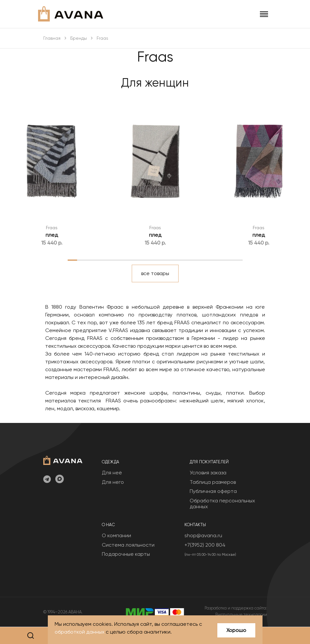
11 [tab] (169, 260)
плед (52, 235)
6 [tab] (121, 260)
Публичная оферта (213, 491)
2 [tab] (82, 260)
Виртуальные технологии (241, 615)
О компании (116, 535)
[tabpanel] (52, 173)
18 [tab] (238, 260)
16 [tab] (218, 260)
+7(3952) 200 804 (205, 545)
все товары (155, 273)
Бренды (79, 38)
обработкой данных (80, 632)
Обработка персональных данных (222, 504)
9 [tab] (150, 260)
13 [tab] (189, 260)
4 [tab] (101, 260)
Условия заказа (208, 473)
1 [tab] (72, 260)
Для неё (112, 473)
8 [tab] (140, 260)
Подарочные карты (126, 554)
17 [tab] (228, 260)
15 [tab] (209, 260)
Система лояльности (128, 545)
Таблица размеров (213, 482)
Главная (52, 38)
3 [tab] (92, 260)
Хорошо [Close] (236, 630)
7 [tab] (131, 260)
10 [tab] (160, 260)
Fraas (52, 228)
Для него (113, 482)
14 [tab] (199, 260)
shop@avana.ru (203, 535)
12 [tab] (179, 260)
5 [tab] (111, 260)
